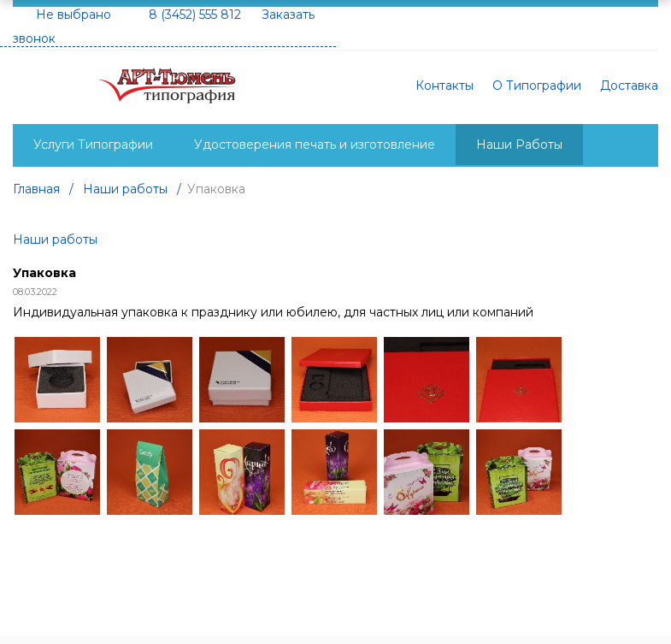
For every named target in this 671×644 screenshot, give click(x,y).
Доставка (629, 86)
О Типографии (537, 86)
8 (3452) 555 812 (195, 15)
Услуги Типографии (93, 145)
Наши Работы (519, 145)
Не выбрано (74, 15)
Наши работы (55, 239)
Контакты (444, 86)
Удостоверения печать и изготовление (315, 145)
